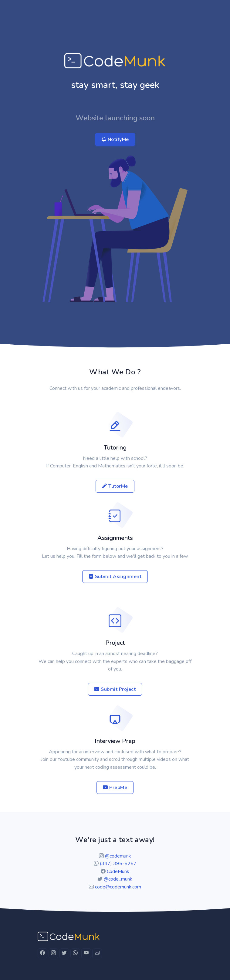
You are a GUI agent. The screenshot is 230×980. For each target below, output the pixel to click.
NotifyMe (115, 139)
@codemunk (118, 856)
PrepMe (115, 788)
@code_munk (118, 879)
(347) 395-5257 (118, 864)
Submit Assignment (115, 577)
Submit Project (115, 689)
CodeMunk (118, 871)
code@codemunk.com (118, 887)
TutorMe (115, 486)
